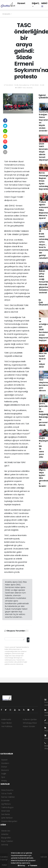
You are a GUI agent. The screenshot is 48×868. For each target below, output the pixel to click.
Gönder (29, 640)
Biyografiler (6, 838)
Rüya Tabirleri (7, 841)
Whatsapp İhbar (30, 723)
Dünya (4, 767)
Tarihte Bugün (7, 807)
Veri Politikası (7, 726)
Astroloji (5, 845)
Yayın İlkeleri (6, 723)
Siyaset (21, 3)
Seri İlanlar (6, 814)
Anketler (5, 834)
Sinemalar (6, 811)
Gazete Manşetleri (9, 821)
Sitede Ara (6, 831)
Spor (3, 777)
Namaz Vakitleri (8, 797)
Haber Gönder (29, 726)
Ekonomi (5, 770)
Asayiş (4, 781)
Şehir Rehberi (7, 818)
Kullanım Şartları (30, 719)
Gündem (5, 763)
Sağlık (4, 774)
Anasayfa (6, 14)
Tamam (33, 865)
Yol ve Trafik (7, 794)
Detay (21, 865)
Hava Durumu (7, 790)
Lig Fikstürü (6, 804)
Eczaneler (5, 800)
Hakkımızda (6, 719)
